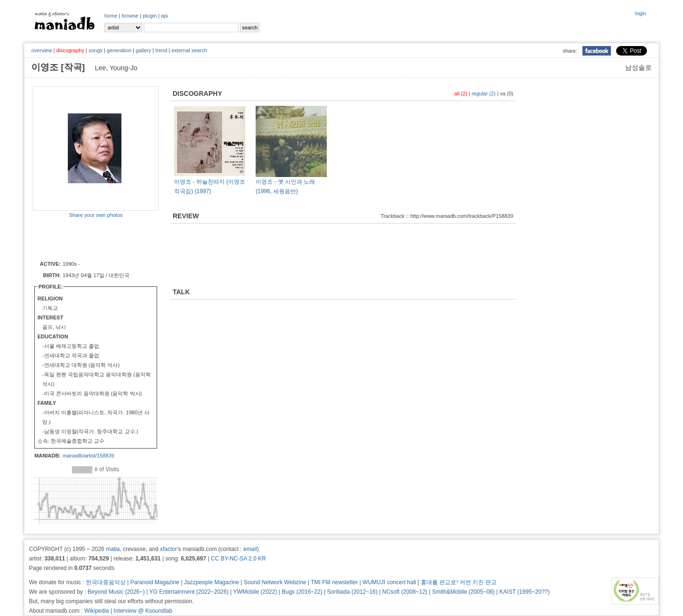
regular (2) (484, 93)
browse (130, 16)
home (111, 16)
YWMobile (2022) (255, 592)
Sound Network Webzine (275, 582)
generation (119, 50)
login (641, 13)
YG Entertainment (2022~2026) (189, 592)
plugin (150, 16)
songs (96, 50)
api (164, 16)
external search (189, 50)
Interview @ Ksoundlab (143, 611)
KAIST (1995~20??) (525, 592)
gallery (143, 50)
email (250, 549)
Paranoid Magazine (155, 582)
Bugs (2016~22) (302, 592)
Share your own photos (96, 215)
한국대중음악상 (106, 582)
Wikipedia (97, 611)
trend (161, 50)
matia (113, 549)
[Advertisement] (88, 239)
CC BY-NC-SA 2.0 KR (238, 559)
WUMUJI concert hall (389, 582)
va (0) (507, 93)
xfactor (168, 549)
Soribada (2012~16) (352, 592)
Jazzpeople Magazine (212, 582)
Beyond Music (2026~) (116, 592)
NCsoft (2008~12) (405, 592)
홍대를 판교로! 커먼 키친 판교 (459, 582)
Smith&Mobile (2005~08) (463, 592)
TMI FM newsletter (334, 582)
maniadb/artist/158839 (88, 456)
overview (42, 50)
